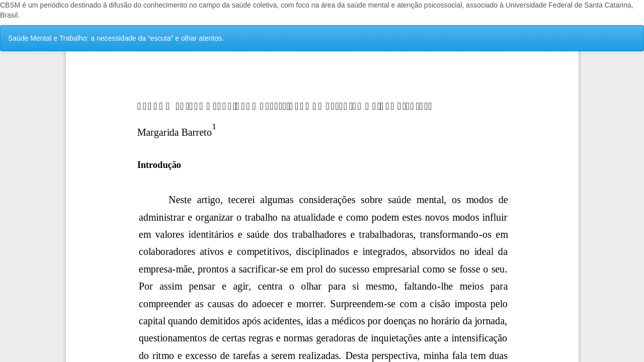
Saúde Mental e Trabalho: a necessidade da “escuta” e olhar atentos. (116, 38)
